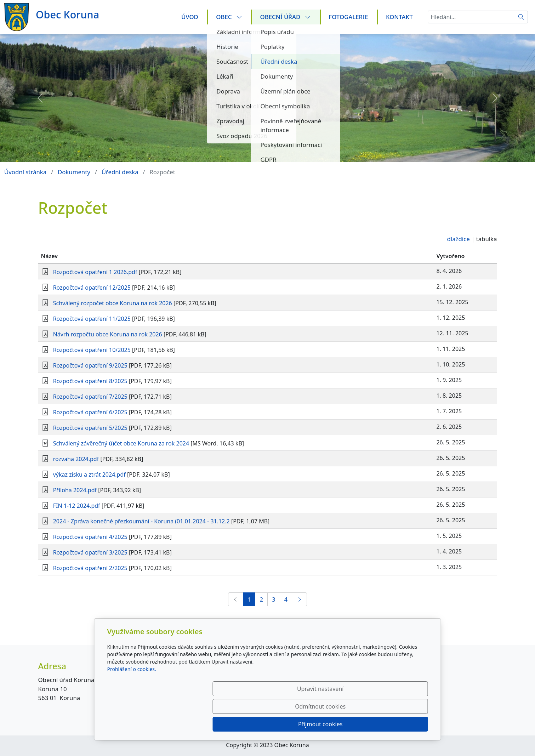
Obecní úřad (286, 17)
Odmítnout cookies (323, 724)
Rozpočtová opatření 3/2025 (90, 552)
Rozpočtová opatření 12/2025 (92, 288)
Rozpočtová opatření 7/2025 (90, 397)
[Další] (299, 599)
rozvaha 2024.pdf (76, 459)
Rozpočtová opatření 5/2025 (90, 428)
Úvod (190, 17)
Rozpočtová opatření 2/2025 (90, 568)
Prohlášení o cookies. (132, 704)
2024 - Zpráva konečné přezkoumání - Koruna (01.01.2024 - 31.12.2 (141, 521)
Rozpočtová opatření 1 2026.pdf (95, 272)
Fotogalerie (348, 17)
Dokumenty (74, 172)
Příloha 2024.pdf (75, 490)
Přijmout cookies (394, 724)
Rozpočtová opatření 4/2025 (90, 537)
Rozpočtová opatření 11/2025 (92, 319)
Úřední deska (120, 172)
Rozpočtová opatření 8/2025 (90, 381)
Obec (229, 17)
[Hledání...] (471, 17)
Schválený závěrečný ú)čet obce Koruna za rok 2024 (121, 443)
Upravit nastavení (252, 724)
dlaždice (459, 239)
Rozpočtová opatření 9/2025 (90, 365)
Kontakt (399, 17)
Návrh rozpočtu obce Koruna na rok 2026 (108, 334)
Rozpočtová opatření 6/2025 (90, 412)
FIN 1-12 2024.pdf (77, 506)
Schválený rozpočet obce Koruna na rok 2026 (113, 303)
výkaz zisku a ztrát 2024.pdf (89, 474)
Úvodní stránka (25, 172)
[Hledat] (521, 17)
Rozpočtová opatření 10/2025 (92, 350)
